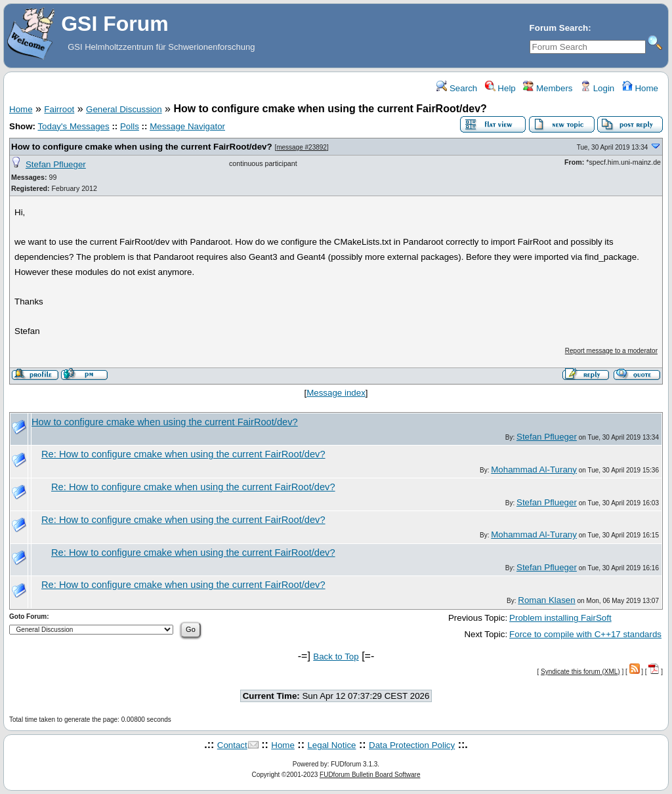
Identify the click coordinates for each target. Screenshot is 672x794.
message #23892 (302, 147)
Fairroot (59, 109)
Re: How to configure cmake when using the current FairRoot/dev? (183, 454)
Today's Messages (73, 126)
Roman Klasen (546, 600)
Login (597, 88)
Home (640, 88)
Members (548, 88)
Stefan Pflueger (56, 164)
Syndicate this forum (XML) (580, 672)
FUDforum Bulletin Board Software (370, 775)
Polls (130, 126)
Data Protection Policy (412, 745)
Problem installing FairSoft (560, 618)
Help (500, 88)
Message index (336, 393)
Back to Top (336, 657)
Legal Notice (331, 745)
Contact (232, 745)
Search (457, 88)
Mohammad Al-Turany (534, 470)
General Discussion (124, 109)
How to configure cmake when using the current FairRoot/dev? (142, 147)
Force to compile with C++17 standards (585, 634)
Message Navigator (187, 126)
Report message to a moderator (611, 351)
